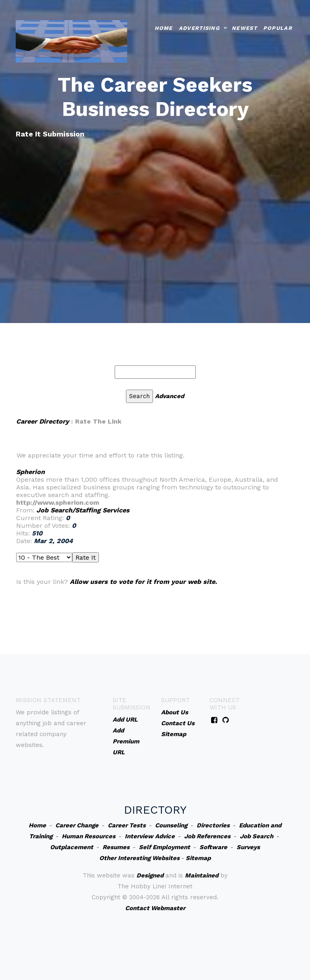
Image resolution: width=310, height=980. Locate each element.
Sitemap (198, 858)
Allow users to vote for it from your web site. (143, 582)
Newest (244, 27)
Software (213, 847)
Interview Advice (150, 836)
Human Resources (89, 836)
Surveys (248, 847)
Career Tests (127, 825)
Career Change (77, 825)
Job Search (257, 836)
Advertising (199, 27)
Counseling (171, 825)
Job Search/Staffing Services (83, 510)
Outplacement (72, 847)
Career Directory (43, 421)
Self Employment (164, 847)
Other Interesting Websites (139, 858)
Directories (213, 825)
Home (164, 27)
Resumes (116, 847)
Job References (207, 836)
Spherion (30, 472)
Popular (278, 27)
